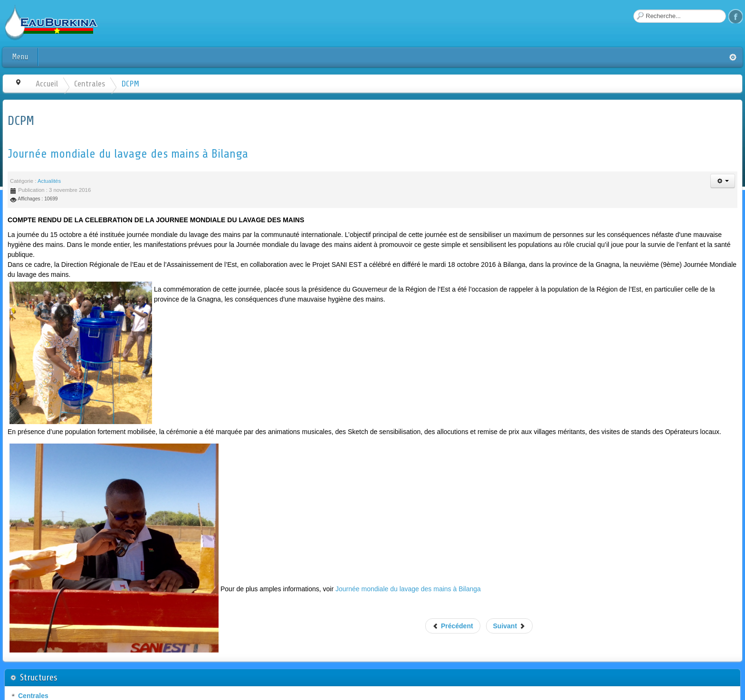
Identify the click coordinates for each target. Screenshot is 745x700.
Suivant (509, 626)
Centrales (90, 84)
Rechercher (634, 10)
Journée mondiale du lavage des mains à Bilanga (128, 154)
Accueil (47, 84)
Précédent (453, 626)
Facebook (735, 16)
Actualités (49, 181)
